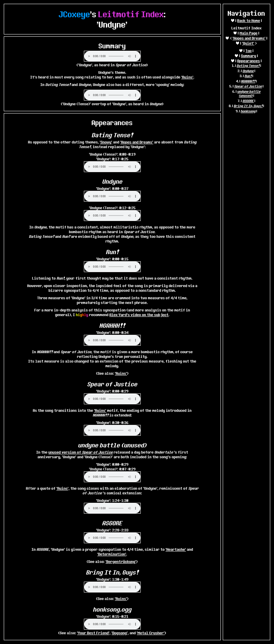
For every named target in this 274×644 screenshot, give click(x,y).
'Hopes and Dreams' (249, 38)
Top (249, 51)
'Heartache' (176, 549)
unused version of (81, 452)
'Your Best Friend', (94, 633)
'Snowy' (106, 142)
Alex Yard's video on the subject (139, 315)
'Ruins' (187, 77)
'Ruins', (63, 488)
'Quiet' (248, 43)
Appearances (249, 61)
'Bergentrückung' (121, 562)
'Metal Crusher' (151, 633)
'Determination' (112, 554)
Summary (249, 56)
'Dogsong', (120, 633)
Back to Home (249, 21)
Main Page (249, 33)
